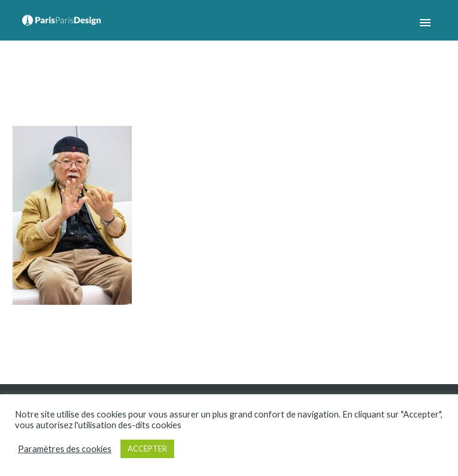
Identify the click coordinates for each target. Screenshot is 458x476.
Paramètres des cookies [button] (65, 449)
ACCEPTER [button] (147, 449)
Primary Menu (425, 23)
